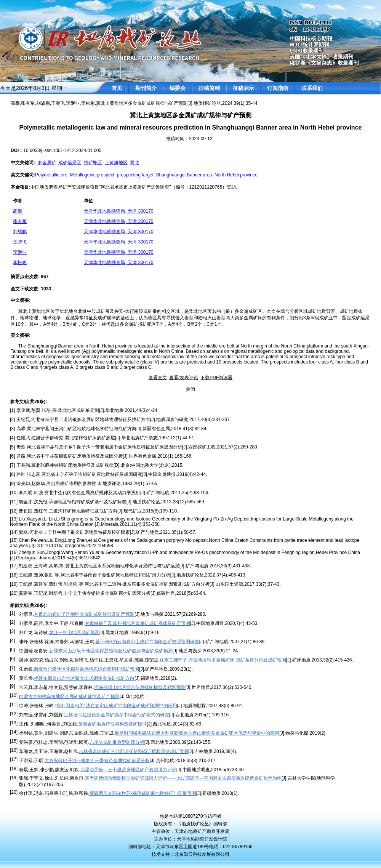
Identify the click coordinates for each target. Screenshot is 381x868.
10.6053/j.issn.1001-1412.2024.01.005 (62, 151)
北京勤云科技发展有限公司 (202, 854)
